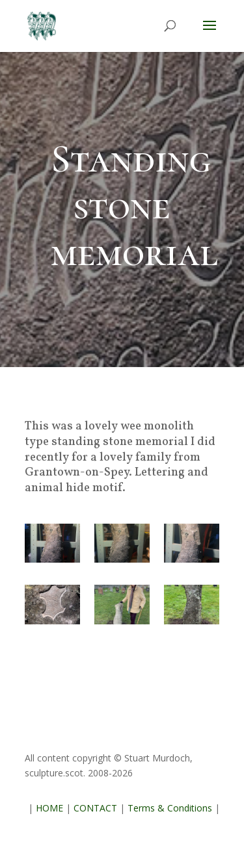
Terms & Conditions (170, 808)
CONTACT (95, 808)
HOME (49, 808)
